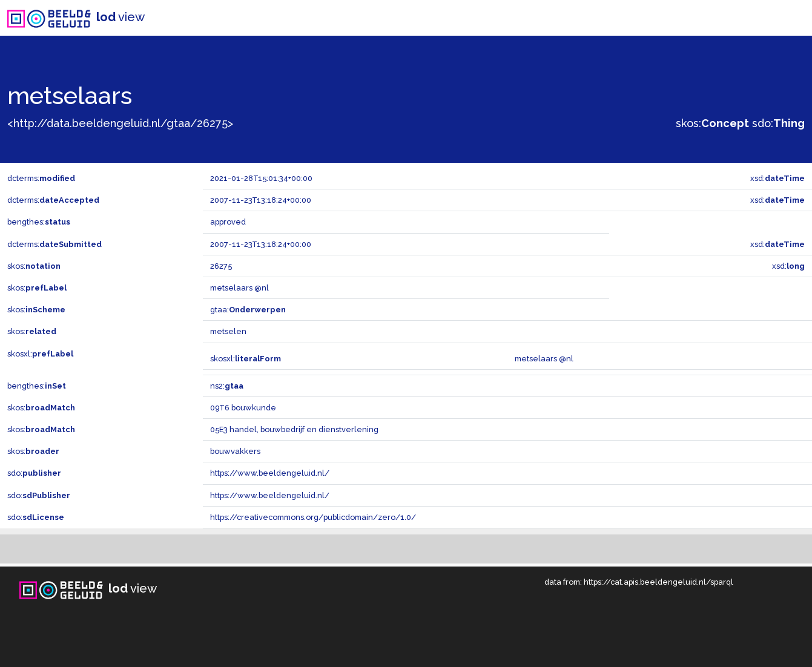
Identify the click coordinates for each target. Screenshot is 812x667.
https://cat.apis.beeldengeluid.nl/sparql (659, 582)
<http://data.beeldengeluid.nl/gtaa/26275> (120, 123)
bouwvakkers (235, 451)
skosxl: (40, 354)
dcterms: (41, 178)
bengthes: (39, 222)
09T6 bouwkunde (243, 408)
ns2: (227, 386)
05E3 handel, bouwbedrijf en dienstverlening (294, 429)
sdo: (778, 123)
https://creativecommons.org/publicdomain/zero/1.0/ (313, 517)
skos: (712, 123)
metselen (228, 331)
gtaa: (248, 310)
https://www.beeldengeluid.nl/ (270, 473)
